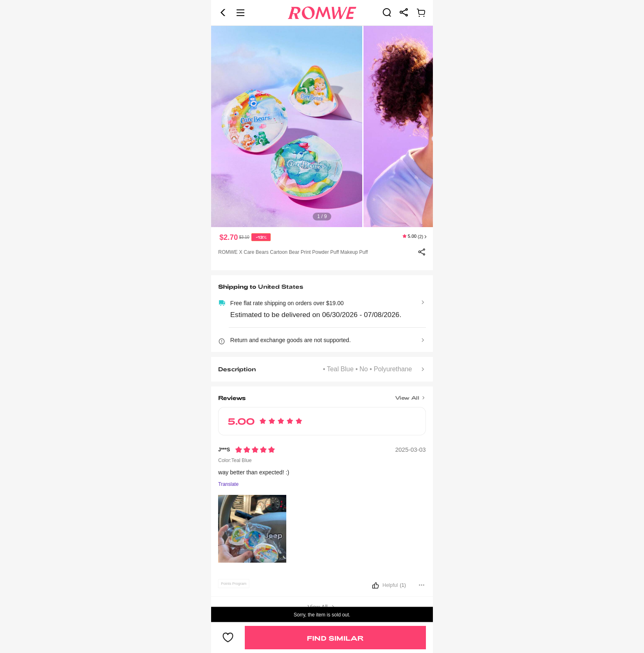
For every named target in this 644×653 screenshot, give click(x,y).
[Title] (322, 395)
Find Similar (335, 638)
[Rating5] (255, 450)
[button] (223, 13)
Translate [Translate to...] (228, 484)
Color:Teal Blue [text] (235, 460)
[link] (387, 12)
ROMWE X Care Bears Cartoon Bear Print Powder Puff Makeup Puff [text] (293, 252)
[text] (322, 126)
